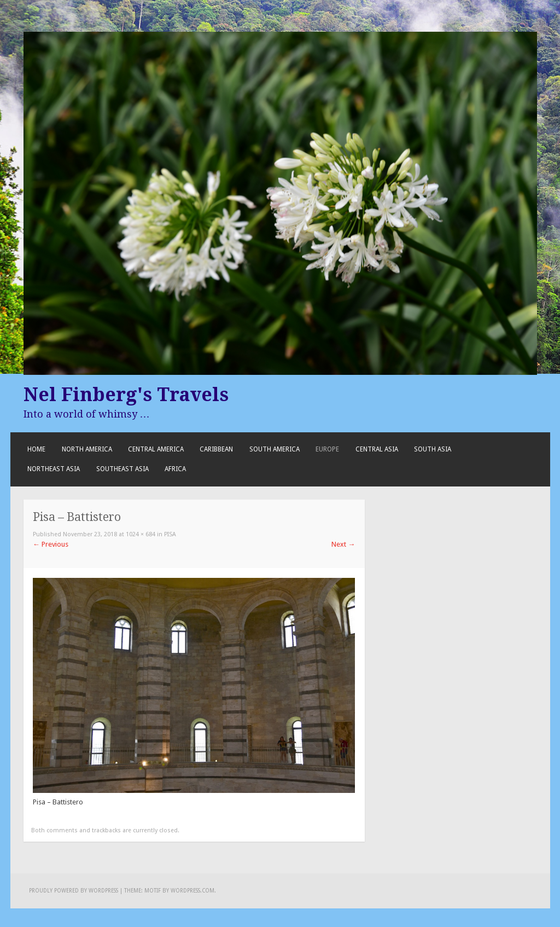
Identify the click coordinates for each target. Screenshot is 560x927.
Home (36, 449)
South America (275, 449)
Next (343, 544)
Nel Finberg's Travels (126, 395)
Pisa (170, 534)
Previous (51, 544)
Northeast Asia (54, 469)
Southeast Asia (122, 469)
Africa (175, 469)
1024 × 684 (141, 534)
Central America (156, 449)
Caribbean (216, 449)
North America (87, 449)
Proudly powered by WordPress (74, 891)
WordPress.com (192, 891)
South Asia (433, 449)
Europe (327, 449)
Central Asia (377, 449)
